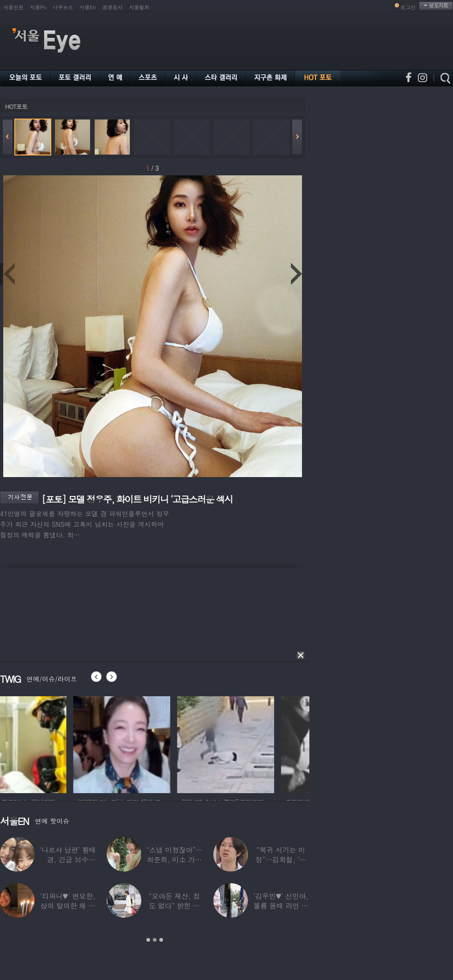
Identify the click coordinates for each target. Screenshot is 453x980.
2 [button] (155, 940)
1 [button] (148, 940)
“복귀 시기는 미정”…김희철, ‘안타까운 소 (281, 859)
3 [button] (161, 940)
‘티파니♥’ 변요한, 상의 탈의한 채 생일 (68, 905)
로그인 (408, 7)
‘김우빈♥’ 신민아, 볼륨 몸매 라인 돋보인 (281, 905)
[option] (48, 743)
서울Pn (38, 7)
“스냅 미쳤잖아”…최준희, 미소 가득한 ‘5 (174, 859)
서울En (88, 7)
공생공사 (113, 7)
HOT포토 (16, 106)
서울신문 (13, 7)
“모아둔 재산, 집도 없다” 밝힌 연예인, (174, 905)
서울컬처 (139, 7)
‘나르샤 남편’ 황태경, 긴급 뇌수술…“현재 (68, 859)
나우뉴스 (63, 7)
